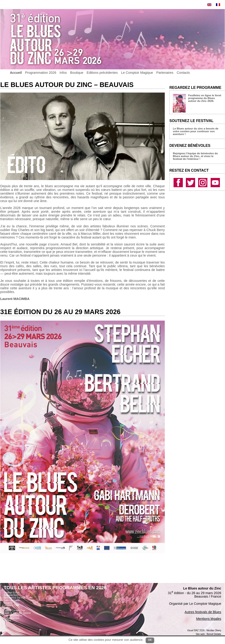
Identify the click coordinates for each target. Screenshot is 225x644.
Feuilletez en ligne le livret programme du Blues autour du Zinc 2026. (205, 98)
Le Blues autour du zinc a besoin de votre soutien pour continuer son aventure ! (196, 131)
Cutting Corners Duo (14, 610)
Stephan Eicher (12, 593)
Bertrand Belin (11, 595)
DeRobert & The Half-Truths (18, 598)
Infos (63, 73)
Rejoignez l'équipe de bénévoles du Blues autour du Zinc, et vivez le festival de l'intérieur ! (195, 156)
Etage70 (8, 603)
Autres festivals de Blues (203, 612)
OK (150, 640)
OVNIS (7, 621)
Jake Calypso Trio (13, 616)
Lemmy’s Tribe (11, 605)
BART (7, 608)
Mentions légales (209, 619)
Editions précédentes (102, 73)
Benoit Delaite (214, 634)
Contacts (183, 73)
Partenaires (165, 73)
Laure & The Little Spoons (17, 613)
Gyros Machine (12, 618)
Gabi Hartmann (12, 600)
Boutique (77, 73)
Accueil (16, 73)
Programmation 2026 (41, 73)
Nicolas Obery (214, 630)
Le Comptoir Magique (137, 73)
